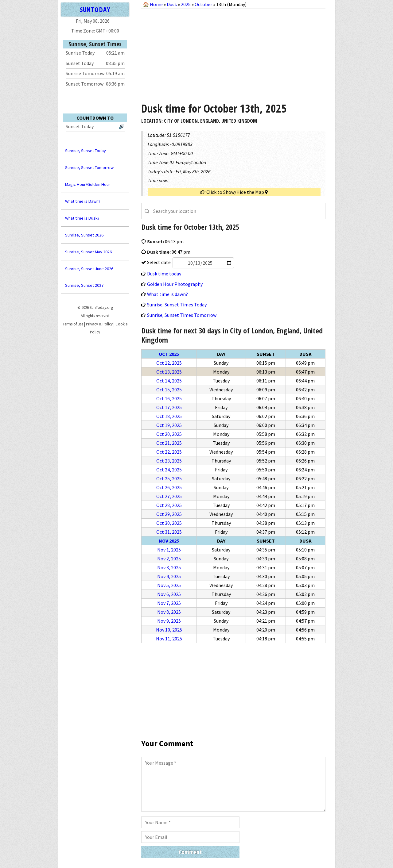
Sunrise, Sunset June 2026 (89, 269)
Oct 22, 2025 (169, 452)
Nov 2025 (169, 541)
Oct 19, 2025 (169, 425)
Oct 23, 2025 (169, 461)
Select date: (190, 262)
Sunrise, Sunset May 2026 (88, 252)
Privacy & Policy (99, 324)
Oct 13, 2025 (169, 372)
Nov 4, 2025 (169, 576)
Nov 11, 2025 (169, 639)
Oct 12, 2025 (169, 363)
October (203, 4)
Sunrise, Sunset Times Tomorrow (182, 315)
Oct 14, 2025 (169, 381)
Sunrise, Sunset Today (86, 151)
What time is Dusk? (82, 218)
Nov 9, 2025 (169, 621)
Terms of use (73, 324)
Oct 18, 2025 (169, 416)
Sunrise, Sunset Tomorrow (89, 167)
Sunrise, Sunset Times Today (177, 305)
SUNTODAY (95, 9)
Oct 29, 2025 (169, 514)
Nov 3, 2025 (169, 567)
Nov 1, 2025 (169, 550)
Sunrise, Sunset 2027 (84, 285)
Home (156, 4)
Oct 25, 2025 (169, 478)
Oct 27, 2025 (169, 496)
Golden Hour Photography (175, 284)
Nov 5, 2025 (169, 585)
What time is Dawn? (83, 201)
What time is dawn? (167, 294)
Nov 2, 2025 (169, 559)
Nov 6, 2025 (169, 594)
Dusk (172, 4)
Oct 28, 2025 (169, 505)
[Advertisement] (233, 53)
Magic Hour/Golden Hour (88, 184)
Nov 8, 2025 (169, 612)
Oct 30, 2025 (169, 523)
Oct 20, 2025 (169, 434)
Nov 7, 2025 (169, 603)
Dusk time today (164, 274)
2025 (186, 4)
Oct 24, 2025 (169, 470)
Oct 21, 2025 (169, 443)
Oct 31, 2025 (169, 532)
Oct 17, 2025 (169, 407)
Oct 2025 (169, 354)
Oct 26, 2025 (169, 487)
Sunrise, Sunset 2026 (84, 235)
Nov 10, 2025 (169, 630)
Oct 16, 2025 (169, 398)
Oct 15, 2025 (169, 390)
